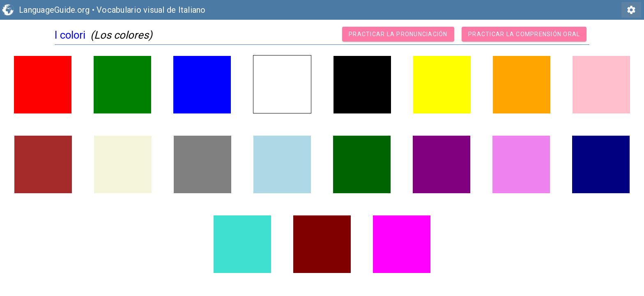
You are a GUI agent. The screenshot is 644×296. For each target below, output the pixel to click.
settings (631, 10)
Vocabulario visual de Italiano (151, 10)
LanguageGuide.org (54, 10)
